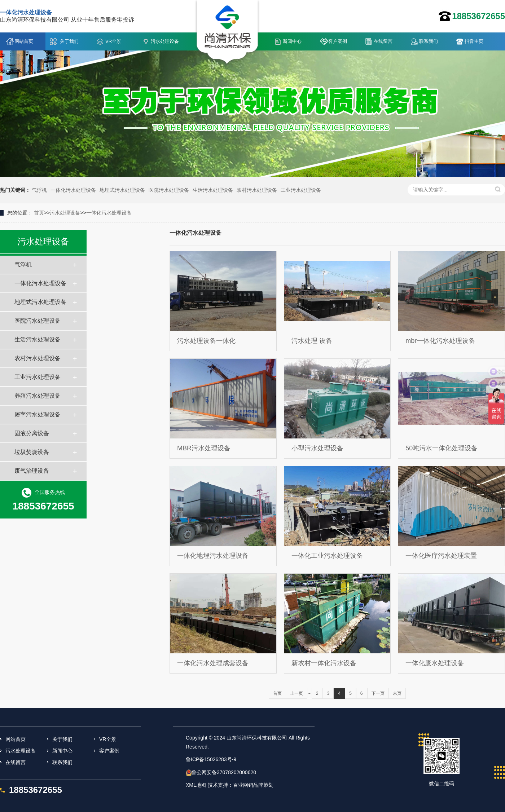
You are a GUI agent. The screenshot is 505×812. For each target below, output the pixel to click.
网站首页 (24, 41)
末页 (397, 693)
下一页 (378, 693)
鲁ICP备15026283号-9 (211, 759)
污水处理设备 (165, 41)
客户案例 (338, 41)
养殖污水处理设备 (38, 396)
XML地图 (196, 785)
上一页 (297, 693)
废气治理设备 (32, 471)
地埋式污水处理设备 (122, 190)
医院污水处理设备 (169, 190)
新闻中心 (292, 41)
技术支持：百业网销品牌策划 (241, 785)
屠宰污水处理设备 (38, 414)
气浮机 (39, 190)
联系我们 (429, 41)
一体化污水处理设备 (73, 190)
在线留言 (383, 41)
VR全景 (113, 41)
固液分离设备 (32, 433)
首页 (39, 213)
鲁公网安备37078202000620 (224, 772)
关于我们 (69, 41)
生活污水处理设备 (213, 190)
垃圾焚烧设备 (32, 452)
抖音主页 (474, 41)
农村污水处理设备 (257, 190)
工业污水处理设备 (301, 190)
